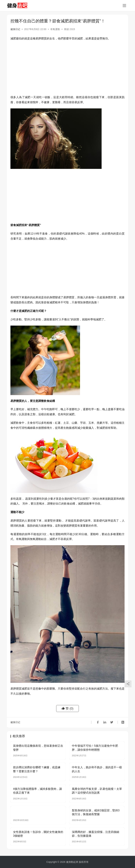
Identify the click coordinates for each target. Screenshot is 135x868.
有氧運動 (55, 29)
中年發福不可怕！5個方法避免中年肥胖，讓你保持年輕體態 (95, 748)
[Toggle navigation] (124, 6)
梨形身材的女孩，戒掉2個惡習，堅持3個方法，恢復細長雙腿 (96, 812)
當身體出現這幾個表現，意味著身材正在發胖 (38, 748)
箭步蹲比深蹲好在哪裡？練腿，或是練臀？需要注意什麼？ (37, 769)
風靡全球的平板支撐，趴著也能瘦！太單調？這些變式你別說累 (97, 791)
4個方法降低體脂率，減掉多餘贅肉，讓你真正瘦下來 (37, 791)
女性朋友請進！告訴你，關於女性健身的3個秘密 (38, 834)
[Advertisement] (67, 69)
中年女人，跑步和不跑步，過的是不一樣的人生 (97, 769)
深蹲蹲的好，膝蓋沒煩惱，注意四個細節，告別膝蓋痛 (96, 834)
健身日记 (15, 29)
